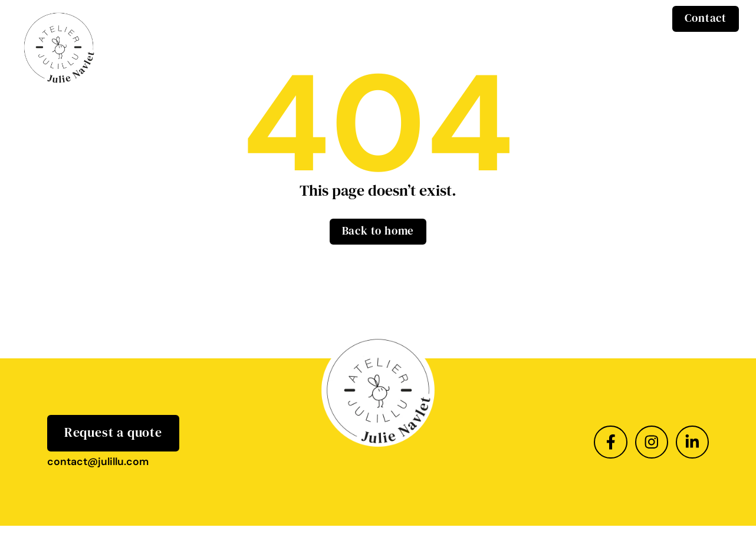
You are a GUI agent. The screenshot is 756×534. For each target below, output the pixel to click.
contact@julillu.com (98, 462)
